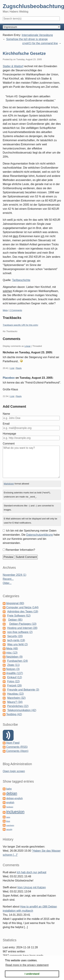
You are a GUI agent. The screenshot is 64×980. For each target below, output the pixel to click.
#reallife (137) (15, 673)
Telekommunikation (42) (22, 710)
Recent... (8, 579)
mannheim (10, 825)
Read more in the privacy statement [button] (27, 965)
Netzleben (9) (14, 657)
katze (8, 817)
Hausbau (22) (15, 694)
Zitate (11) (13, 665)
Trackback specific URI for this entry (20, 325)
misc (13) (12, 653)
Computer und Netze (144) (22, 607)
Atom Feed (13, 743)
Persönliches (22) (18, 706)
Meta (5, 310)
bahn (9, 789)
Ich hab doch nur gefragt (31, 872)
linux (8, 821)
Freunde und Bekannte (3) (23, 690)
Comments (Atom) (17, 751)
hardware (10, 807)
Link (12, 368)
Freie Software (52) (19, 616)
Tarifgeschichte (21, 280)
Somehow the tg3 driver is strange (27, 39)
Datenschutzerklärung (40, 535)
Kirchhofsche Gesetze (24, 53)
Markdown (9, 484)
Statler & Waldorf (13, 66)
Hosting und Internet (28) (22, 628)
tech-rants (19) (16, 640)
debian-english (14, 798)
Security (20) (15, 636)
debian (12, 793)
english (10, 802)
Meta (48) (12, 649)
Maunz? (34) (15, 702)
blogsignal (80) (15, 603)
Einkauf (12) (15, 677)
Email (6, 424)
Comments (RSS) (17, 747)
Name (6, 414)
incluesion (15, 812)
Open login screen (14, 771)
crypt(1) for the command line (40, 43)
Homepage (9, 434)
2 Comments (16, 310)
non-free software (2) (20, 632)
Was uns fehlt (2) (17, 644)
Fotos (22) (13, 681)
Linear (27, 346)
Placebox (9, 378)
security (9, 829)
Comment (9, 444)
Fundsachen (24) (17, 661)
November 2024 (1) (15, 575)
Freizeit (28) (14, 686)
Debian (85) (15, 620)
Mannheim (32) (16, 698)
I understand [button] (32, 974)
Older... (7, 583)
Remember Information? (20, 550)
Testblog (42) (14, 714)
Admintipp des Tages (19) (23, 611)
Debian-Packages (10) (23, 624)
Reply (19, 368)
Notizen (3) (13, 669)
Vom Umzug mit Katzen (31, 887)
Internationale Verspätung (37, 35)
